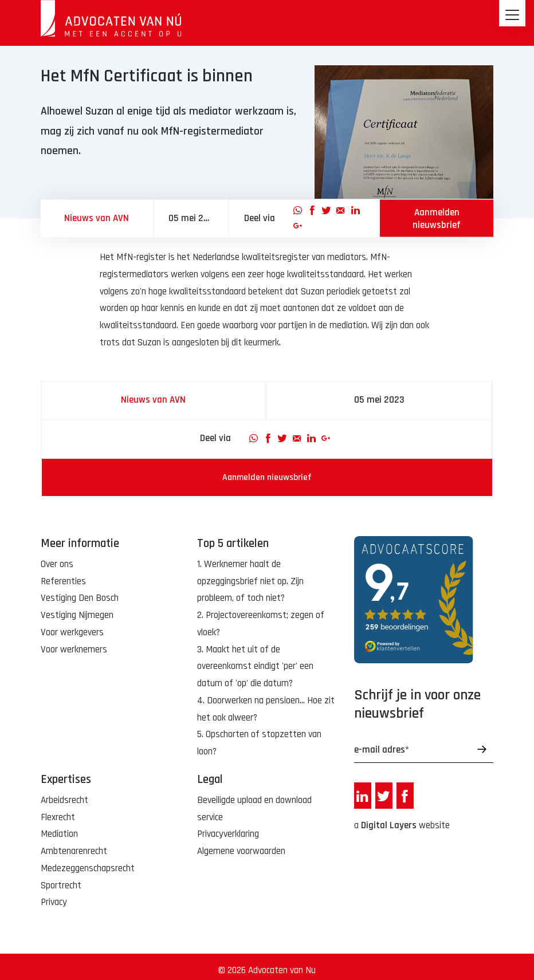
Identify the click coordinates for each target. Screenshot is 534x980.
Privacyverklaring (228, 834)
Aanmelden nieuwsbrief (437, 218)
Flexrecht (58, 817)
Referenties (63, 581)
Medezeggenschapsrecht (88, 868)
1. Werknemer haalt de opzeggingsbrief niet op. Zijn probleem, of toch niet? (250, 581)
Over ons (57, 564)
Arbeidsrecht (64, 800)
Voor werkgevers (72, 632)
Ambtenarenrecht (74, 851)
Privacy (54, 902)
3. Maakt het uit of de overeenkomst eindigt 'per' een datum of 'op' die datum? (255, 667)
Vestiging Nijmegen (77, 615)
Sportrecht (61, 885)
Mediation (59, 834)
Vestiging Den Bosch (80, 598)
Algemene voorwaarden (241, 851)
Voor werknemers (74, 650)
